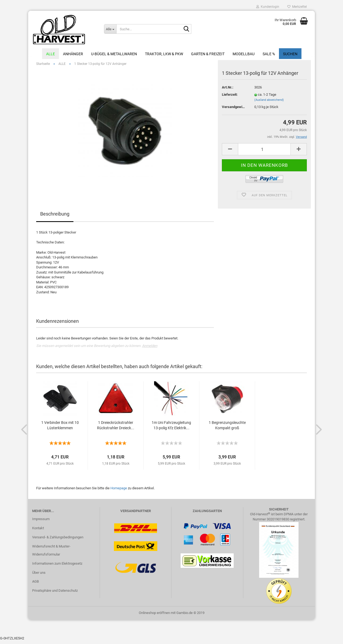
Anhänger (73, 54)
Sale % (269, 54)
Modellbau (244, 54)
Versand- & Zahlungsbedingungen (58, 540)
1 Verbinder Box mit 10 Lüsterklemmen (60, 428)
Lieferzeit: (230, 97)
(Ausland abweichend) (269, 103)
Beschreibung (55, 217)
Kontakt (38, 531)
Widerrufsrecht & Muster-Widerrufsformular (51, 553)
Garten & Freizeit (208, 54)
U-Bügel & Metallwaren (114, 54)
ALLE (51, 54)
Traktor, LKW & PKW (164, 54)
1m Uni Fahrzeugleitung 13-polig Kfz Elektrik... (171, 428)
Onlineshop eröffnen (154, 616)
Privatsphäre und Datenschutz (55, 594)
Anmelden (150, 349)
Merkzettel (297, 7)
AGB (36, 585)
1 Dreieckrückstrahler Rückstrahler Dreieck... (116, 428)
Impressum (41, 522)
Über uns (39, 575)
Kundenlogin (268, 7)
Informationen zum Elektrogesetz (57, 566)
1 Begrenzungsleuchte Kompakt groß (227, 428)
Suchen (290, 54)
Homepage (119, 491)
